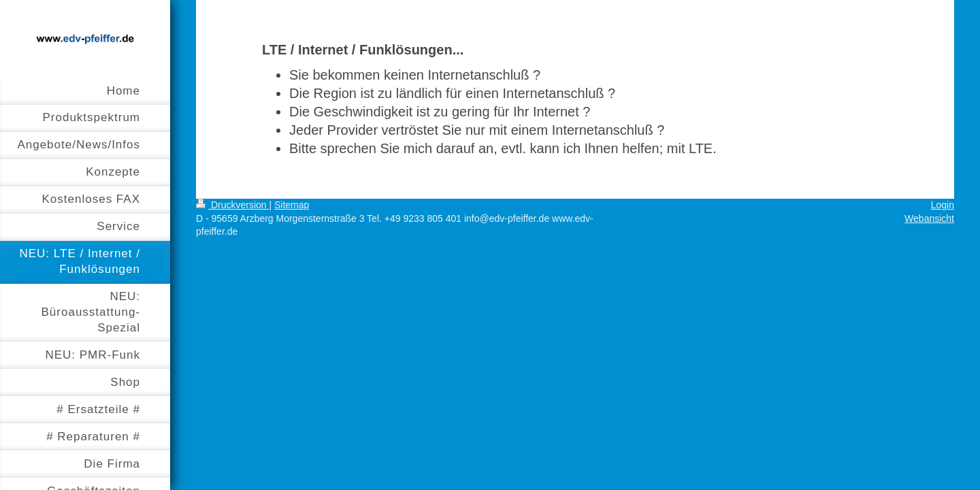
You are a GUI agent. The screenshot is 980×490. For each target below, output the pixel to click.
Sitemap (292, 205)
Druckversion (232, 205)
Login (943, 205)
